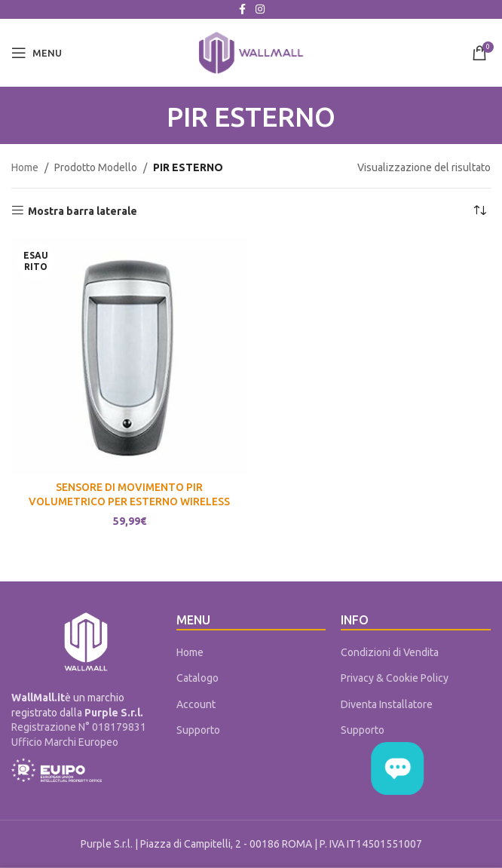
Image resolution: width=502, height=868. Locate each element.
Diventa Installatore (387, 704)
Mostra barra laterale (83, 211)
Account (196, 704)
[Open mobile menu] (37, 53)
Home (25, 167)
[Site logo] (251, 52)
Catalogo (197, 678)
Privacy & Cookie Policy (395, 678)
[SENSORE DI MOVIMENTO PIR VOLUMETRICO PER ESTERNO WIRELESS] (129, 356)
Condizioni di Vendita (390, 652)
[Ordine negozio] (479, 211)
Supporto (198, 730)
